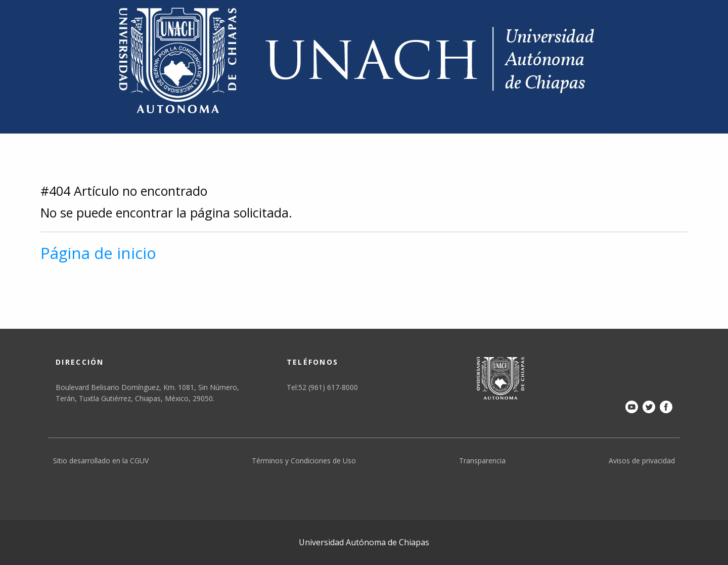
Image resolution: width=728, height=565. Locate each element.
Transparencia (482, 461)
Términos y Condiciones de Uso (304, 461)
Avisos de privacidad (642, 461)
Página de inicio (98, 253)
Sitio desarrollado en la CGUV (101, 461)
